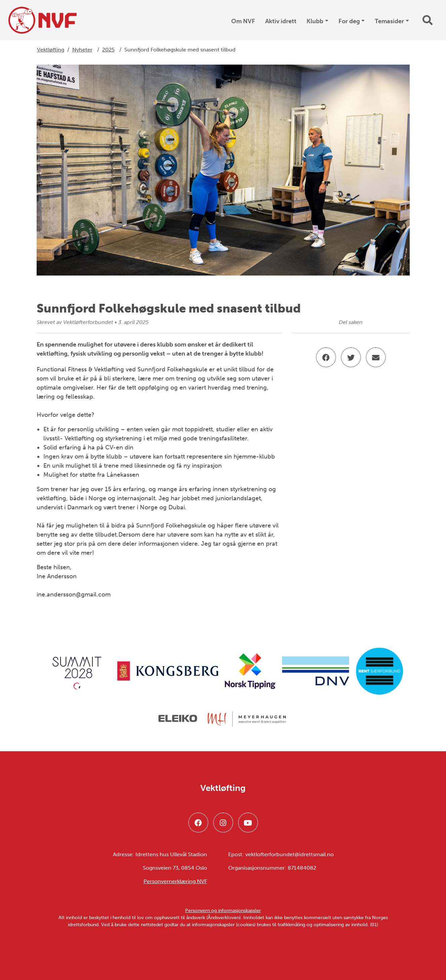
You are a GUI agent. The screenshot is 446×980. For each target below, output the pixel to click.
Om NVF (243, 21)
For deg (349, 21)
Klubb (315, 21)
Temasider (389, 21)
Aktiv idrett (281, 21)
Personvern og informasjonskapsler (223, 911)
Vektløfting (51, 50)
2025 (108, 50)
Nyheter (82, 50)
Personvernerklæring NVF (175, 881)
